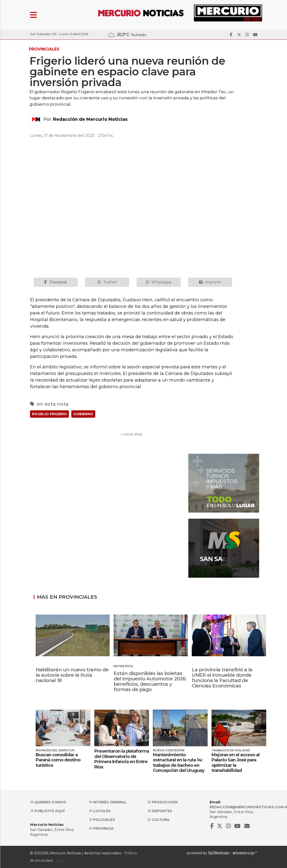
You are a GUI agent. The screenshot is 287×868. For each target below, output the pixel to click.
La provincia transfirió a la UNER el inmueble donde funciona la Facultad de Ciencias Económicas (222, 678)
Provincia (101, 828)
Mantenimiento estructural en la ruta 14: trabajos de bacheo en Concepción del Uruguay (179, 763)
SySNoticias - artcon (226, 853)
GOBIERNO (83, 414)
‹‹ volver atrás (131, 434)
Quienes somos (48, 802)
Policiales (102, 820)
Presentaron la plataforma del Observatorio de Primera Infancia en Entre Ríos (122, 759)
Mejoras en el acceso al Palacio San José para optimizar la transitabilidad (235, 763)
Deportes (160, 811)
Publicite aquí (47, 811)
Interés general (108, 802)
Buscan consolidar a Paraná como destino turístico (58, 760)
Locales (100, 811)
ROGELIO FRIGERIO (49, 414)
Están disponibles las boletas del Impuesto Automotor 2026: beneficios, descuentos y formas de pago (150, 681)
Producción (162, 802)
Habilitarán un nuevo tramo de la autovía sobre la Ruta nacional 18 (72, 675)
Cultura (158, 820)
